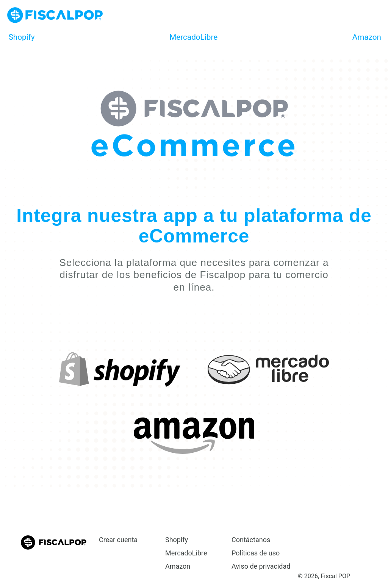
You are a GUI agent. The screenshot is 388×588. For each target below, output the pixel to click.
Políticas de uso (256, 553)
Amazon (367, 37)
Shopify (22, 37)
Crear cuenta (118, 540)
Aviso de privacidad (261, 566)
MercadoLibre (193, 37)
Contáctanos (251, 540)
